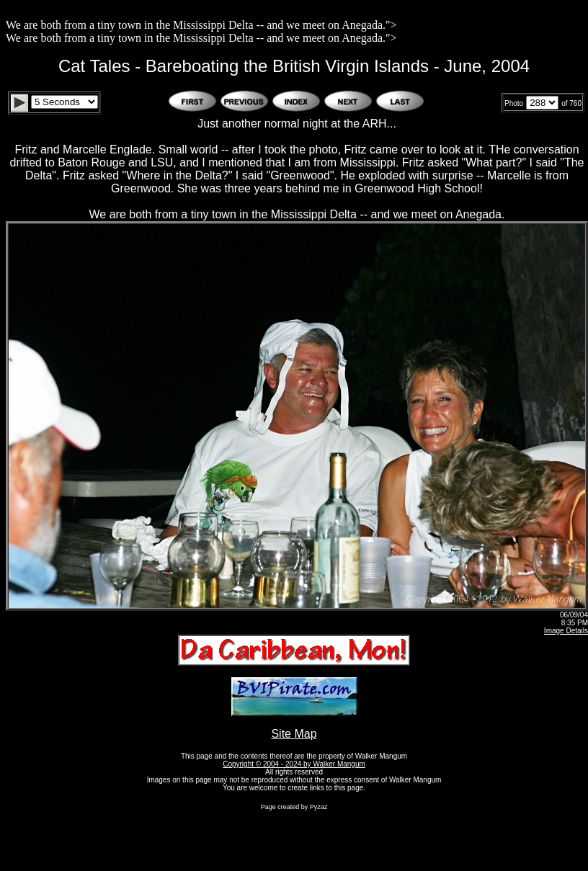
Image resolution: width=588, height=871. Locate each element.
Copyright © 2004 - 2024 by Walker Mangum (294, 764)
